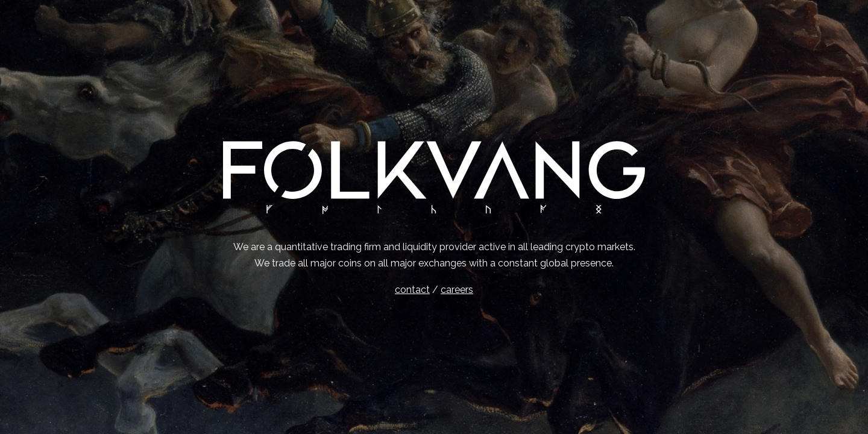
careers (457, 290)
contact (412, 290)
